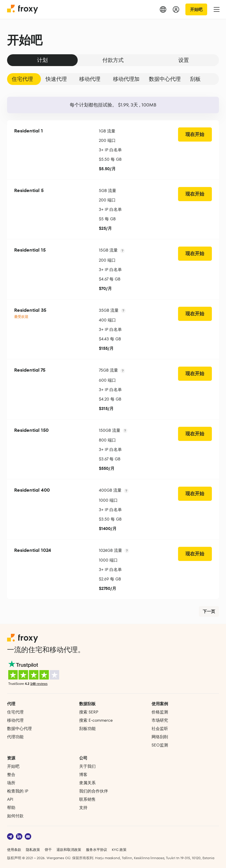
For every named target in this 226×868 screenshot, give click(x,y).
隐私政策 (33, 850)
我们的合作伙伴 (94, 791)
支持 (83, 808)
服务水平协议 (97, 850)
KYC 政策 (119, 850)
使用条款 (14, 850)
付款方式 (113, 60)
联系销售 (87, 799)
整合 (11, 775)
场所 (11, 783)
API (10, 799)
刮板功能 (87, 728)
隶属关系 (87, 783)
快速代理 (56, 79)
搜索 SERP (89, 712)
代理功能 (15, 737)
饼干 (48, 850)
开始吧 (196, 9)
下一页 (209, 611)
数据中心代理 (165, 79)
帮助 (11, 808)
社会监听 (160, 728)
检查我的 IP (18, 791)
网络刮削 (160, 737)
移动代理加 (126, 79)
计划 (42, 60)
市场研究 (160, 720)
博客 (83, 775)
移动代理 (90, 79)
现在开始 (195, 134)
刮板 (195, 79)
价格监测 (160, 712)
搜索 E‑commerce (96, 720)
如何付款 (15, 816)
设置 (184, 60)
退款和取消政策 (69, 850)
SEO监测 (160, 745)
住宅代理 (22, 79)
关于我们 (87, 766)
